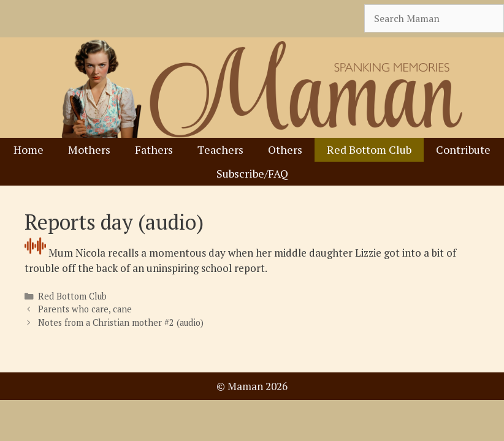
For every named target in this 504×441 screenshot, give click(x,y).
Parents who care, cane (85, 309)
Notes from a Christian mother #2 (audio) (121, 322)
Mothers (89, 149)
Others (285, 149)
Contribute (463, 149)
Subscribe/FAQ (252, 173)
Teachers (220, 149)
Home (29, 149)
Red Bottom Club (369, 149)
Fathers (154, 149)
